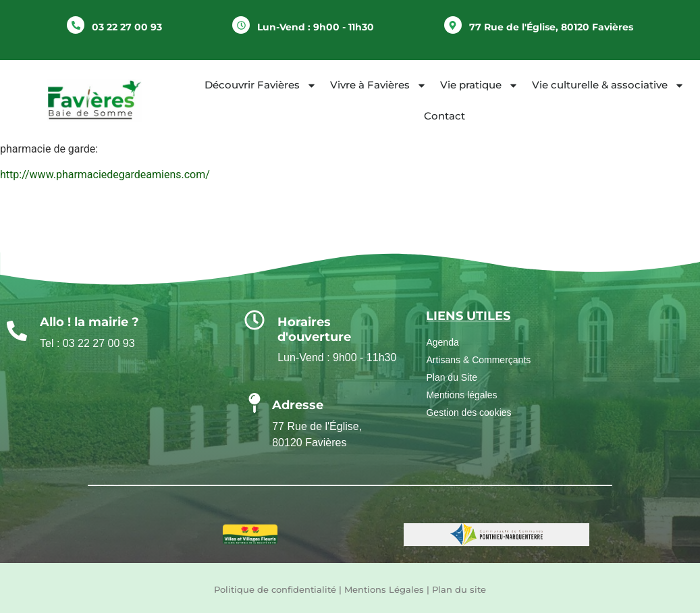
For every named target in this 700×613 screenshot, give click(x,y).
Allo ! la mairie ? (89, 322)
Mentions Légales (384, 589)
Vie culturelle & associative (608, 85)
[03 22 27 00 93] (76, 25)
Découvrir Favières (261, 85)
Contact (445, 116)
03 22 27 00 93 (127, 27)
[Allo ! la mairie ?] (17, 331)
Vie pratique (479, 85)
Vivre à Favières (378, 85)
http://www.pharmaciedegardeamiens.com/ (105, 175)
